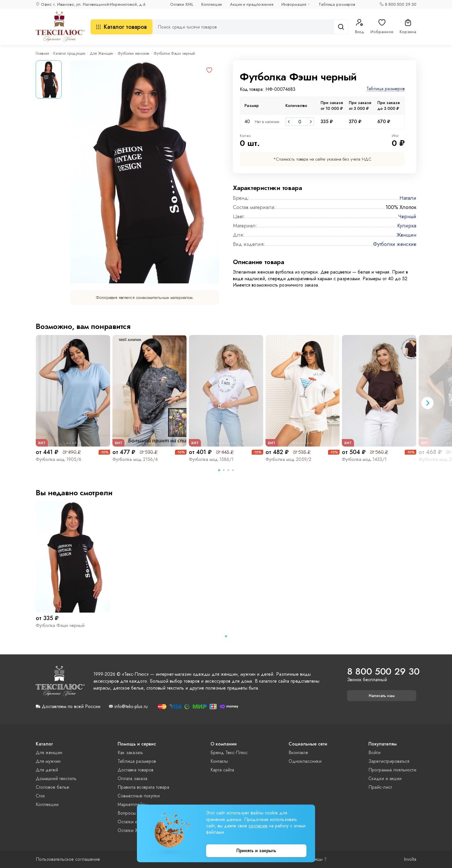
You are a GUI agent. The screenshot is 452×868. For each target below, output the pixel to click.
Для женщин (49, 753)
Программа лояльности (392, 770)
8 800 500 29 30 (401, 4)
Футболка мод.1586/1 (211, 459)
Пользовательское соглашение (68, 859)
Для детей (47, 770)
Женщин (406, 235)
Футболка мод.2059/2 (288, 459)
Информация (294, 4)
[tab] (219, 470)
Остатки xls (129, 822)
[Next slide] (427, 403)
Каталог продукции (69, 53)
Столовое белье (52, 787)
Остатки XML (182, 4)
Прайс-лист (380, 787)
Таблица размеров (337, 4)
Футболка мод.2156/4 (135, 459)
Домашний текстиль (56, 778)
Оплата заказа (132, 778)
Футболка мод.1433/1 (364, 459)
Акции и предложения (252, 4)
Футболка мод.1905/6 (59, 459)
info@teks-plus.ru (131, 707)
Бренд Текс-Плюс (229, 753)
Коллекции (212, 4)
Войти (374, 753)
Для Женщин (102, 53)
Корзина (408, 27)
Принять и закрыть (256, 851)
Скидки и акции (385, 778)
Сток (40, 796)
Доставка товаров (135, 770)
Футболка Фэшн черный (60, 625)
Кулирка (407, 226)
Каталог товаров (122, 27)
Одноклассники (305, 761)
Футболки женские (133, 53)
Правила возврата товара (143, 787)
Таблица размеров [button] (386, 89)
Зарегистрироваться (389, 761)
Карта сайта (222, 770)
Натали (408, 198)
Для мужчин (48, 761)
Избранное (382, 27)
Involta (410, 859)
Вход (359, 27)
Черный (407, 216)
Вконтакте (298, 753)
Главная (42, 53)
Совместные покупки (139, 796)
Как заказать (130, 753)
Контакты (219, 761)
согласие (258, 826)
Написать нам (382, 696)
